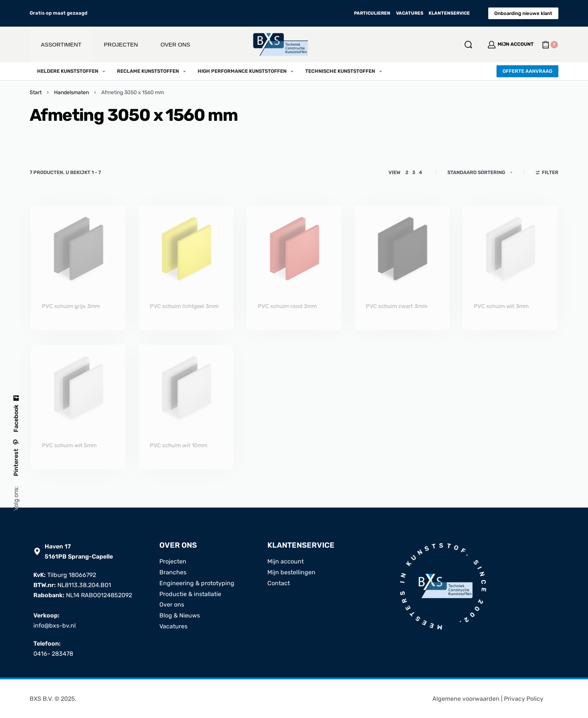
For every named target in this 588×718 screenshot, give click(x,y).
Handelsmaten (71, 92)
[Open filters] (547, 173)
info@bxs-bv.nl (55, 626)
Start (36, 92)
